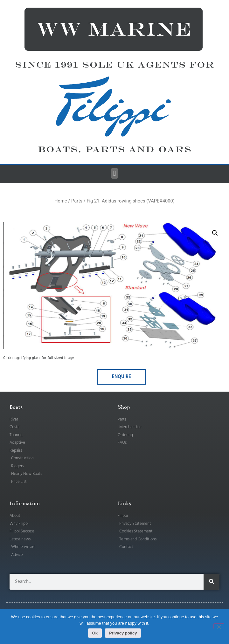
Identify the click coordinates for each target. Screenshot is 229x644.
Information (25, 504)
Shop (124, 407)
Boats (16, 407)
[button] (114, 173)
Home (61, 201)
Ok (95, 633)
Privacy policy (123, 633)
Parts (77, 201)
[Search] (212, 582)
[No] (219, 626)
